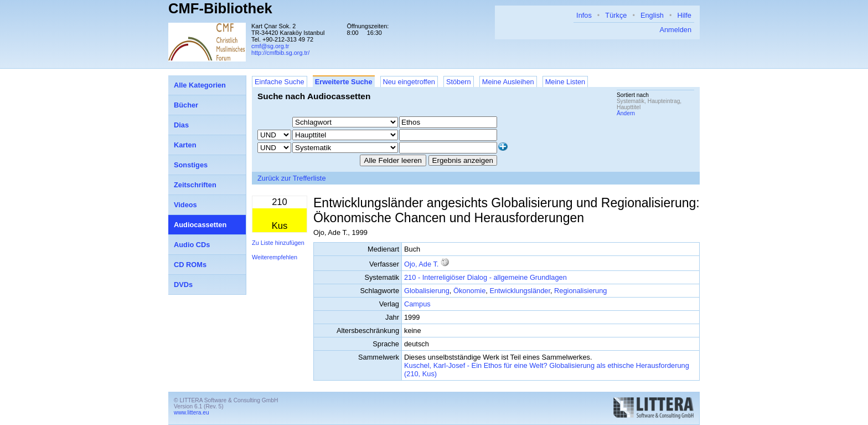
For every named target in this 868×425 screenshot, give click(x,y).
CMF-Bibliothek (220, 8)
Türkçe (616, 15)
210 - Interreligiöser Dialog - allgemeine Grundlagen (485, 277)
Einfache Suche (280, 82)
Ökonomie (469, 291)
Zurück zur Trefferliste (292, 178)
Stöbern (459, 82)
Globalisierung (427, 291)
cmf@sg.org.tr (270, 46)
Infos (584, 15)
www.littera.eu (192, 413)
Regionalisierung (580, 291)
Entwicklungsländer (520, 291)
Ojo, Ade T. (421, 264)
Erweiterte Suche (344, 82)
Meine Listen (565, 82)
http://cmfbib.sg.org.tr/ (280, 53)
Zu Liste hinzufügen (278, 243)
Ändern (626, 113)
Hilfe (684, 15)
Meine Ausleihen (508, 82)
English (652, 15)
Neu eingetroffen (409, 82)
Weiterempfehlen (275, 257)
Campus (417, 304)
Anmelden (675, 30)
